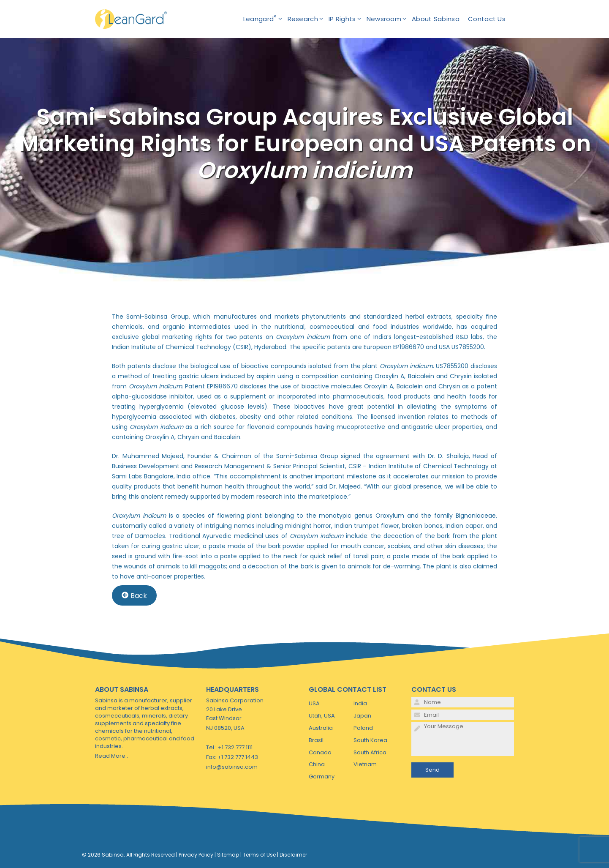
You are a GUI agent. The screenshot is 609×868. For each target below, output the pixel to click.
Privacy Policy (196, 855)
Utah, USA (322, 716)
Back (134, 595)
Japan (362, 716)
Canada (320, 752)
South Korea (370, 740)
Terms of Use (259, 855)
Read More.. (111, 756)
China (317, 764)
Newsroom (389, 19)
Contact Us (487, 19)
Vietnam (365, 764)
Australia (321, 728)
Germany (322, 777)
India (360, 703)
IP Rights (348, 19)
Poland (363, 728)
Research (308, 19)
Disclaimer (293, 855)
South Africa (370, 752)
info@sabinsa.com (232, 767)
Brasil (316, 740)
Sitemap (228, 855)
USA (314, 703)
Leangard (265, 19)
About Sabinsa (436, 19)
